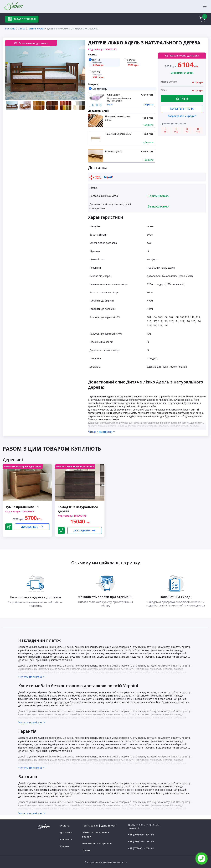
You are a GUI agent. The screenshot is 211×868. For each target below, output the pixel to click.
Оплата (65, 826)
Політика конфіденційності (99, 826)
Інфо (110, 105)
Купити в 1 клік (182, 109)
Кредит (65, 846)
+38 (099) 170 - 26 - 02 (141, 841)
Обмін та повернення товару (95, 835)
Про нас (87, 850)
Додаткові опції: (99, 111)
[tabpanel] (45, 70)
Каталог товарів (22, 19)
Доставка (66, 832)
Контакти (66, 839)
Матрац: (93, 84)
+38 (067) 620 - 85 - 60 (141, 835)
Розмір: (92, 54)
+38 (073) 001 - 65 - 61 (141, 848)
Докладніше (32, 527)
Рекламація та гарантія (97, 843)
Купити (182, 99)
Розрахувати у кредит (182, 116)
